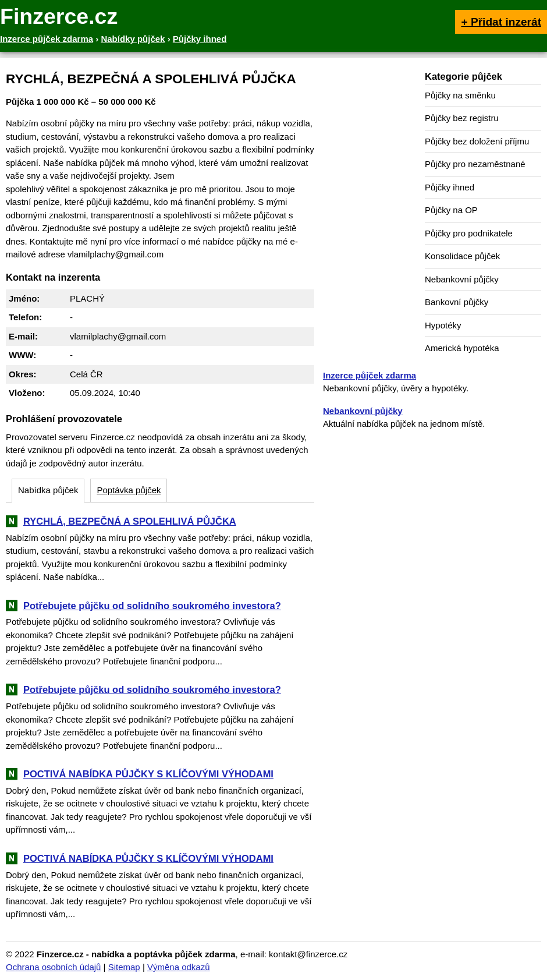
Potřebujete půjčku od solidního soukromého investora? (152, 606)
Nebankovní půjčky (462, 279)
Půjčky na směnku (460, 95)
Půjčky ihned (450, 187)
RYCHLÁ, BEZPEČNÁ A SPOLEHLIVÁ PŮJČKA (130, 521)
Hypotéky (443, 325)
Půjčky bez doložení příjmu (477, 141)
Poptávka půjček (129, 490)
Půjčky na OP (451, 210)
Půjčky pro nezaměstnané (475, 164)
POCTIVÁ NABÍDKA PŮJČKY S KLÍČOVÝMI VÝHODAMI (148, 774)
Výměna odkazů (179, 967)
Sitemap (124, 967)
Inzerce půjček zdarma (370, 375)
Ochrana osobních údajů (53, 967)
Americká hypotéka (462, 348)
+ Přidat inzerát (501, 22)
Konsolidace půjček (462, 256)
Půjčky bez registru (462, 118)
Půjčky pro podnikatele (469, 233)
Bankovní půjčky (457, 302)
